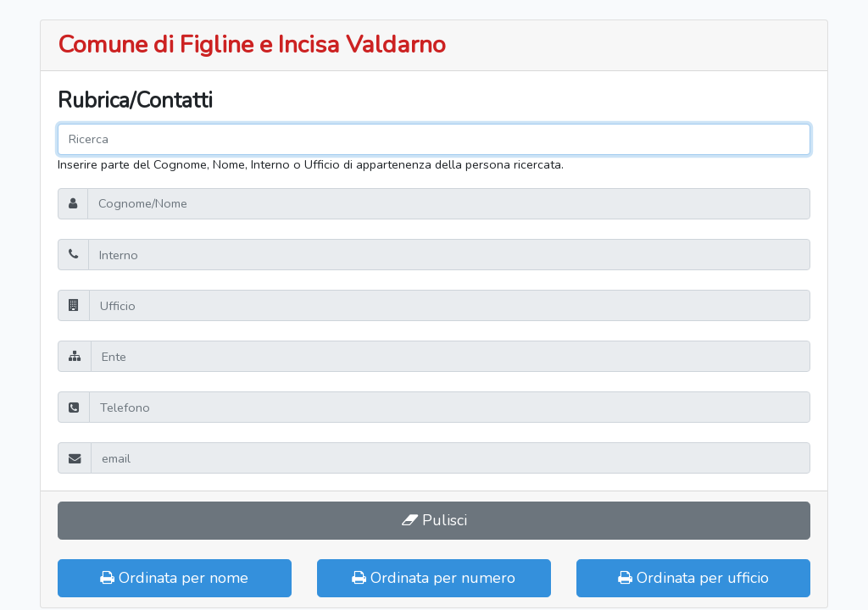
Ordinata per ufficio (693, 578)
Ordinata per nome (174, 578)
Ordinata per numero (434, 578)
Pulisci (434, 520)
